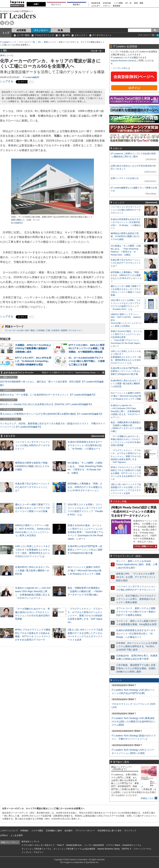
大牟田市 (55, 330)
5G (39, 42)
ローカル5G (18, 330)
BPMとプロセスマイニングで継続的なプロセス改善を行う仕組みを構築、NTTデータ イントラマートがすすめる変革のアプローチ (126, 473)
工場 (48, 330)
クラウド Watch (113, 845)
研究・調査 (139, 3)
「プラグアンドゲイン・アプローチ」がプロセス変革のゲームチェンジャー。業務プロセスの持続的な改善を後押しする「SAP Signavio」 (85, 615)
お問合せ (4, 835)
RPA (68, 35)
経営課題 (21, 30)
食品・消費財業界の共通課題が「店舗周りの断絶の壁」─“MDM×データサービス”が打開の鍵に (85, 591)
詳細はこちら (147, 798)
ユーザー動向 (23, 35)
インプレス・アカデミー (32, 852)
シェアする (7, 81)
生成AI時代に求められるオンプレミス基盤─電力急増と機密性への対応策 (32, 570)
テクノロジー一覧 (27, 42)
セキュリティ (81, 35)
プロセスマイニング (44, 35)
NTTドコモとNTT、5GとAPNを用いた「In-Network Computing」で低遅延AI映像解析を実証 (33, 361)
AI (60, 35)
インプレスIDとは (121, 68)
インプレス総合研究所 (94, 845)
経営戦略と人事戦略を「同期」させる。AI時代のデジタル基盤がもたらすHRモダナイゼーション (85, 487)
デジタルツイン (76, 330)
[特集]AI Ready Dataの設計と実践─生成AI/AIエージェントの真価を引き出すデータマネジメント (134, 511)
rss (12, 23)
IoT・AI (128, 3)
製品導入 (77, 4)
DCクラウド (56, 4)
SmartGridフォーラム (132, 845)
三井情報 (40, 330)
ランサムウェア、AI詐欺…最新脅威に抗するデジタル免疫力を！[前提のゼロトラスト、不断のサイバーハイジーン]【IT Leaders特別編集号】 (53, 425)
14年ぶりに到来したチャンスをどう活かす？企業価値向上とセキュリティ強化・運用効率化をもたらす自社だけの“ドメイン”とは (126, 357)
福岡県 (64, 330)
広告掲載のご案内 (54, 831)
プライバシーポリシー (85, 831)
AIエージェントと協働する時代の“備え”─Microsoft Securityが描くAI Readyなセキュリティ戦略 (84, 570)
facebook (7, 23)
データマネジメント (102, 35)
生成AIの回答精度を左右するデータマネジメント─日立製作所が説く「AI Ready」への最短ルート (85, 445)
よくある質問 (17, 835)
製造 (33, 330)
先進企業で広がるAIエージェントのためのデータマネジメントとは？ (32, 487)
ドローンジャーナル (142, 849)
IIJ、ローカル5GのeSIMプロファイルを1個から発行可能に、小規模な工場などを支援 (87, 361)
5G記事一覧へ (97, 51)
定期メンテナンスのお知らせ (125, 178)
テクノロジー (41, 30)
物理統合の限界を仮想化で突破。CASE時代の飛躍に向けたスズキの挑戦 (32, 466)
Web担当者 (96, 3)
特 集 (60, 30)
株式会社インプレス (30, 842)
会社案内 (68, 831)
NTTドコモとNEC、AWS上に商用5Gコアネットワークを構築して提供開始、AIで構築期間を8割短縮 (87, 348)
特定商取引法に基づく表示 (110, 831)
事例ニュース (50, 42)
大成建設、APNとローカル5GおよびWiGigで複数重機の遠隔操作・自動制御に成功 (33, 348)
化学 (27, 330)
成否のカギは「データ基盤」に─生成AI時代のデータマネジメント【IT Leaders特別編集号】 (48, 395)
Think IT (60, 845)
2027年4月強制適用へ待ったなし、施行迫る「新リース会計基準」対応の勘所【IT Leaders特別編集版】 (52, 383)
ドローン (107, 6)
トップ (6, 33)
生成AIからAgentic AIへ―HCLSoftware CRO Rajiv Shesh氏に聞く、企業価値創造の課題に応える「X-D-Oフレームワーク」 (125, 411)
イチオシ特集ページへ (145, 546)
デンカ (8, 330)
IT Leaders (18, 16)
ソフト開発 (118, 3)
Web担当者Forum (74, 845)
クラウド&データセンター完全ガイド (38, 845)
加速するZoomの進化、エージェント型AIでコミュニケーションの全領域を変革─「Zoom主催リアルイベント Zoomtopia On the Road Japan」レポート (85, 532)
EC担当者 (107, 3)
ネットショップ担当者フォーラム (36, 849)
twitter (2, 23)
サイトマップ (130, 831)
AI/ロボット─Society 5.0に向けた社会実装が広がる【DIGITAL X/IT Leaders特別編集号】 (46, 404)
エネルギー (96, 6)
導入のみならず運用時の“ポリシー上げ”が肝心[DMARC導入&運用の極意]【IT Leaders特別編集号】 (52, 414)
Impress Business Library (123, 61)
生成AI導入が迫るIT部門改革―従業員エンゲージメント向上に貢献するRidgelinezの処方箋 (85, 549)
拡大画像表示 (17, 223)
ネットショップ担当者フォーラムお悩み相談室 (74, 849)
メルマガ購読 (37, 831)
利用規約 (25, 831)
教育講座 (117, 6)
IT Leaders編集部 (31, 77)
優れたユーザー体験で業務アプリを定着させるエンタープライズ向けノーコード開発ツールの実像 (32, 508)
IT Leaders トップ (8, 42)
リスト (31, 82)
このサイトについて (9, 831)
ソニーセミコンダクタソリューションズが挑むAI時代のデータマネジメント (32, 445)
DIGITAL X (127, 849)
